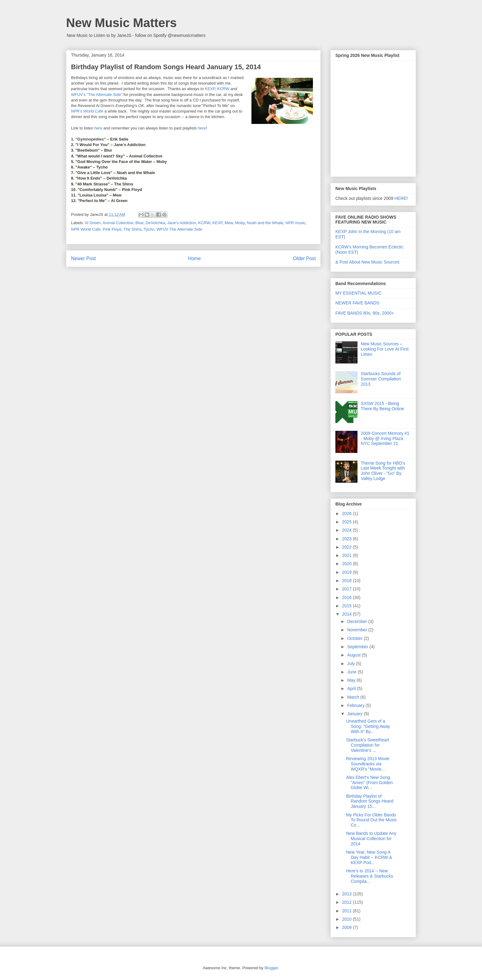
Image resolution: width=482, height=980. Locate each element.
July (352, 664)
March (354, 697)
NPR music (296, 223)
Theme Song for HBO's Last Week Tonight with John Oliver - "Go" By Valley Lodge (383, 471)
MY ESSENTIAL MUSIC (358, 293)
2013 (348, 894)
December (358, 621)
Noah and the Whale (265, 223)
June (352, 672)
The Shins (133, 229)
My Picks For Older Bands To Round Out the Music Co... (371, 820)
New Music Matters (121, 23)
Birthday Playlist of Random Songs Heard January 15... (370, 801)
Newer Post (83, 258)
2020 (348, 564)
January (355, 714)
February (356, 705)
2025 (348, 522)
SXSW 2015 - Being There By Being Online (383, 406)
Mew (229, 223)
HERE (400, 198)
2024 (348, 530)
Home (195, 258)
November (358, 630)
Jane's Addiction (182, 223)
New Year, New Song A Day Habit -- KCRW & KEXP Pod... (369, 857)
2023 (348, 539)
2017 (348, 589)
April (352, 688)
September (358, 647)
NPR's (87, 111)
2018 (348, 581)
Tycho (149, 229)
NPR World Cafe (86, 229)
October (355, 638)
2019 (348, 572)
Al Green (93, 223)
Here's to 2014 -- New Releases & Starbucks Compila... (370, 876)
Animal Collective (118, 223)
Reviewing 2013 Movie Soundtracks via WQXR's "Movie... (368, 764)
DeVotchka (155, 223)
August (354, 655)
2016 (348, 597)
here (98, 128)
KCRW (223, 89)
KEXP (210, 89)
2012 (348, 902)
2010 (348, 919)
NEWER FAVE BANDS (357, 303)
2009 (348, 927)
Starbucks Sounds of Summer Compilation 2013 (381, 379)
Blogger (271, 968)
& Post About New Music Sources (367, 262)
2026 (348, 514)
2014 (348, 614)
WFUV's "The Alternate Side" (97, 95)
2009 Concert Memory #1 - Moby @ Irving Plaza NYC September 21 (385, 438)
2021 (348, 555)
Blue (140, 223)
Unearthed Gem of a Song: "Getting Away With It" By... (368, 726)
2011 (348, 911)
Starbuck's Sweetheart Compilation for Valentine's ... (368, 745)
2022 (348, 547)
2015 (348, 606)
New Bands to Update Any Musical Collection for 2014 (371, 839)
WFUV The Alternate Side (179, 229)
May (352, 680)
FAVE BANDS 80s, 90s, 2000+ (365, 313)
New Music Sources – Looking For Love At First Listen (385, 349)
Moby (240, 223)
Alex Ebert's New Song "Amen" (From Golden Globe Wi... (369, 783)
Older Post (304, 258)
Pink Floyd (112, 229)
